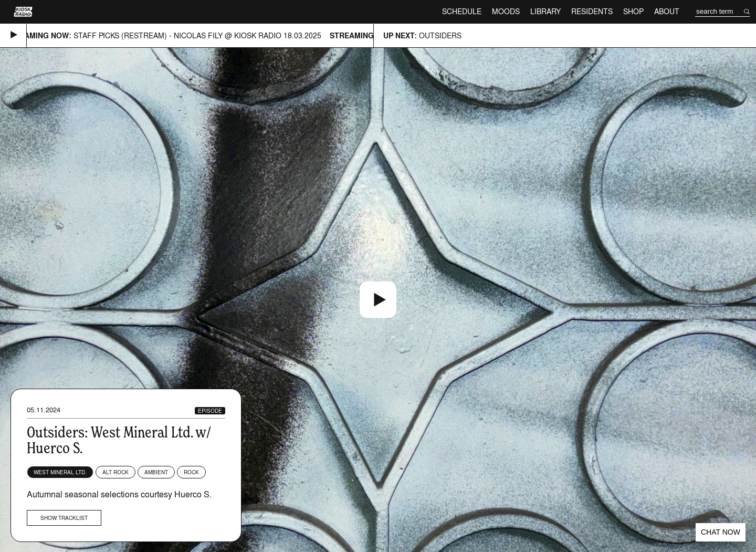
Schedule (462, 11)
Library (545, 11)
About (667, 11)
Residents (592, 11)
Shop (633, 11)
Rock (191, 472)
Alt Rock (115, 472)
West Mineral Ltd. (60, 472)
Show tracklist (64, 518)
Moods (506, 11)
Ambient (156, 472)
